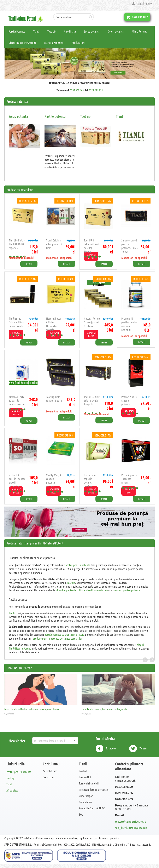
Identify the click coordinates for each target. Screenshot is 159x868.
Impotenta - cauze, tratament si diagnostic (105, 709)
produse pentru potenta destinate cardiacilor (57, 638)
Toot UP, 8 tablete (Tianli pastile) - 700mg (91, 246)
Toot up (85, 116)
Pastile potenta (55, 116)
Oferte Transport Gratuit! (22, 42)
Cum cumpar (86, 796)
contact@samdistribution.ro (131, 821)
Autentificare (50, 771)
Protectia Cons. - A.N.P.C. (92, 808)
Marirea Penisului (54, 42)
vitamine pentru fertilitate (70, 590)
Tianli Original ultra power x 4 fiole (54, 244)
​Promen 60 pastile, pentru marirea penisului (129, 324)
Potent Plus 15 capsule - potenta (129, 400)
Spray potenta (92, 31)
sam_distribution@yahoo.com (131, 828)
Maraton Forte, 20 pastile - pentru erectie (17, 400)
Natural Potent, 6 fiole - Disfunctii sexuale (55, 324)
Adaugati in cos (92, 334)
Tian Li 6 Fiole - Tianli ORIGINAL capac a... (17, 244)
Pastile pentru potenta (19, 772)
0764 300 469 (77, 90)
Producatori (78, 42)
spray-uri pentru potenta (126, 590)
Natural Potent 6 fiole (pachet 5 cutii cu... (92, 322)
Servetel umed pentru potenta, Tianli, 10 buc (129, 246)
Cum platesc (86, 802)
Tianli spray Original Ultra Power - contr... (17, 322)
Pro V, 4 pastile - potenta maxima (129, 479)
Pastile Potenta (17, 31)
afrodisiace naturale (97, 590)
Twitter (138, 749)
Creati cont (49, 777)
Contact (83, 771)
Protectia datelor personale (94, 789)
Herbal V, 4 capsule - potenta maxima (90, 480)
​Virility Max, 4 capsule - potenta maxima (54, 480)
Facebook (106, 749)
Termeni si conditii (89, 783)
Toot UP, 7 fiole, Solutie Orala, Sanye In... (92, 400)
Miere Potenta (140, 31)
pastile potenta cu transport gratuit (64, 634)
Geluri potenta (116, 31)
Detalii (29, 264)
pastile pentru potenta (78, 565)
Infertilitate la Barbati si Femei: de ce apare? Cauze (32, 709)
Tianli (36, 31)
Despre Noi (85, 777)
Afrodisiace (70, 31)
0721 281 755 (96, 90)
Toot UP (52, 31)
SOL (81, 814)
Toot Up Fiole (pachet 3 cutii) (54, 399)
